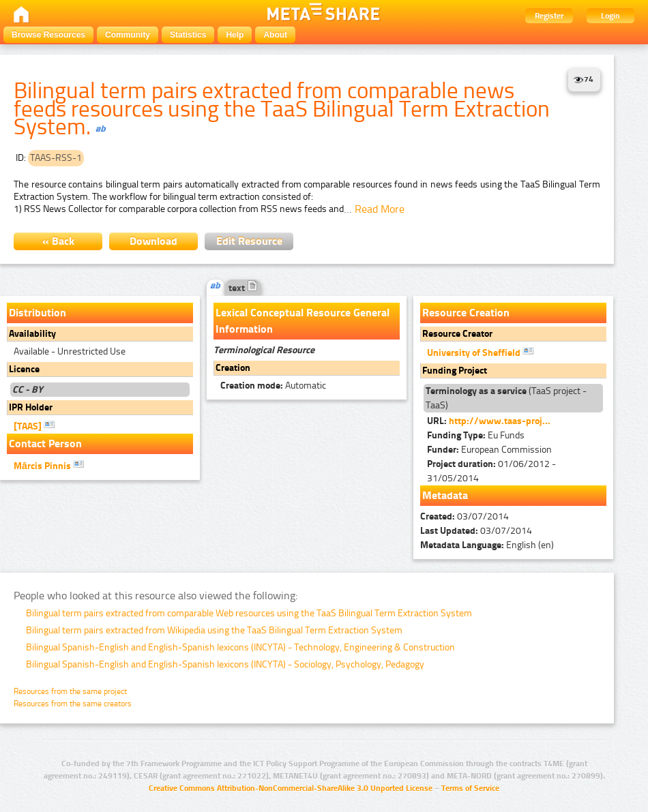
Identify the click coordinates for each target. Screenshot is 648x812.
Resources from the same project (70, 691)
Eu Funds (476, 435)
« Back (58, 241)
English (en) (487, 545)
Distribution (38, 313)
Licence (24, 369)
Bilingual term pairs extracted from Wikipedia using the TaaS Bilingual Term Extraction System (214, 630)
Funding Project (455, 371)
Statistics (188, 35)
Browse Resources (48, 35)
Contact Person (45, 443)
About (275, 35)
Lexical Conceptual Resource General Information (303, 321)
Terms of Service (470, 788)
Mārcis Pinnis (49, 465)
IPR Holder (31, 407)
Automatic (273, 386)
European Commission (489, 450)
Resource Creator (457, 334)
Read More (380, 209)
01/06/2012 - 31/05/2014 (491, 471)
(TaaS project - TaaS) (506, 398)
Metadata (445, 495)
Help (235, 35)
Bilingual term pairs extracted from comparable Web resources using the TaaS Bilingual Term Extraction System (249, 613)
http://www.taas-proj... (500, 421)
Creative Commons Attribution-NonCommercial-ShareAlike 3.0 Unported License (291, 788)
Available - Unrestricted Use (70, 351)
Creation (233, 368)
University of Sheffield (480, 352)
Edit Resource (249, 241)
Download (153, 241)
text (243, 288)
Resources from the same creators (73, 704)
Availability (32, 334)
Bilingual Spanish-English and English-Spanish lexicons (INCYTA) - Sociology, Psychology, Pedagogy (225, 664)
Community (128, 35)
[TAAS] (34, 425)
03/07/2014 (465, 516)
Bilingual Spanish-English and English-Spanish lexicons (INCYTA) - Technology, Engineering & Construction (240, 647)
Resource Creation (466, 313)
